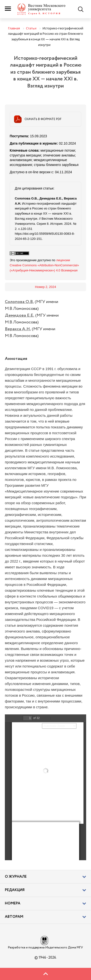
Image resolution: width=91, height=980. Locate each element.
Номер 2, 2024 (45, 287)
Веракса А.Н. (18, 329)
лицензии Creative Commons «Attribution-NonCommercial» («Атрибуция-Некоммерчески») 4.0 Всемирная (44, 265)
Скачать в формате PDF (43, 119)
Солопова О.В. (19, 302)
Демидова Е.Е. (20, 315)
